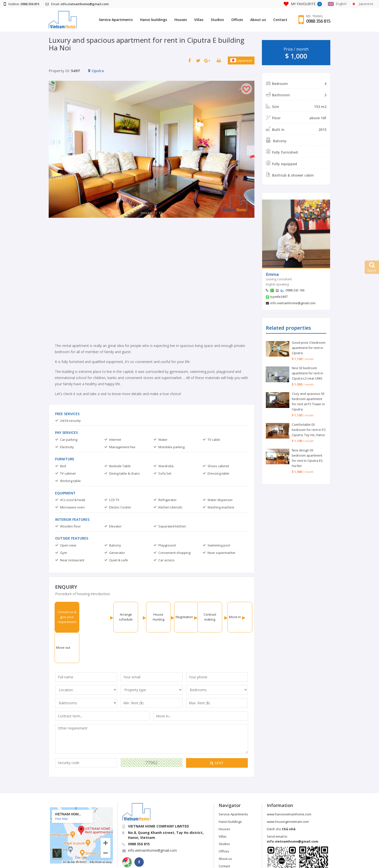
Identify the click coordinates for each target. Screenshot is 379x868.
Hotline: (21, 4)
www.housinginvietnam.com (288, 791)
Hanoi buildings (154, 20)
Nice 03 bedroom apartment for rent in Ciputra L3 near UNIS (307, 373)
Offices (237, 20)
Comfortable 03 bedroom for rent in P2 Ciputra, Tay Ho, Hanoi (309, 430)
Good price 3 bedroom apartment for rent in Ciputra (309, 348)
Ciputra (96, 71)
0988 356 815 (318, 21)
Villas (199, 20)
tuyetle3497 (279, 297)
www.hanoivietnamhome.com (289, 784)
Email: (77, 4)
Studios (217, 20)
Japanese (241, 61)
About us (258, 20)
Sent (217, 732)
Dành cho (281, 798)
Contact (280, 20)
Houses (181, 20)
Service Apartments (116, 20)
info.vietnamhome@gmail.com (293, 303)
